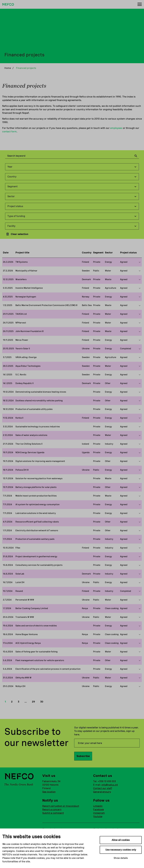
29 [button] (33, 702)
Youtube (98, 816)
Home (8, 68)
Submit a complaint (53, 813)
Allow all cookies (121, 840)
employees (116, 128)
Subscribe (83, 756)
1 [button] (5, 702)
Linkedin (98, 806)
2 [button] (12, 702)
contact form (9, 132)
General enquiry (102, 792)
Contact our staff (103, 788)
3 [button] (19, 702)
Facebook (99, 810)
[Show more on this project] (140, 262)
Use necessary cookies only (121, 850)
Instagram (99, 813)
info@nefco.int (110, 785)
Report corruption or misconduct (61, 806)
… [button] (26, 702)
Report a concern (52, 810)
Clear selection (17, 234)
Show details (121, 858)
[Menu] (140, 4)
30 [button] (42, 702)
